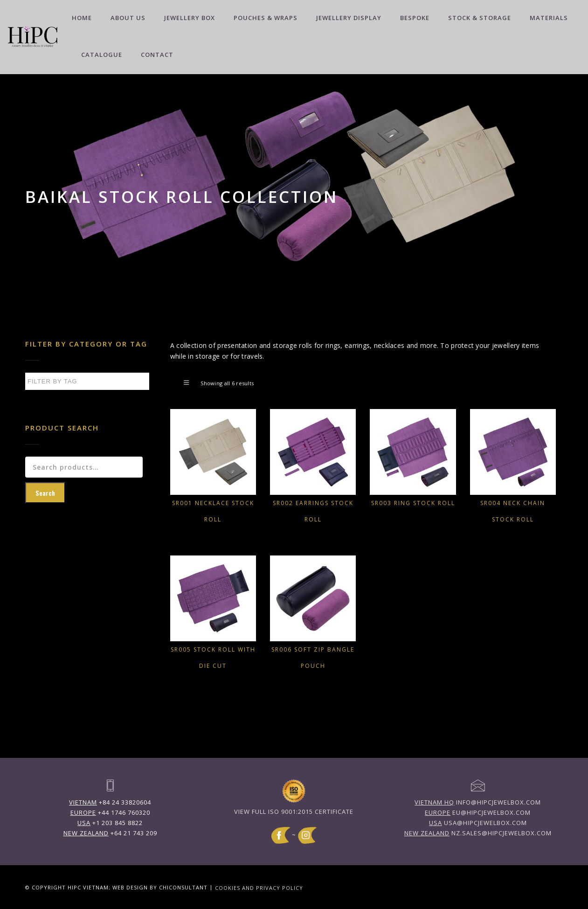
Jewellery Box (190, 18)
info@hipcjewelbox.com (478, 802)
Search (45, 493)
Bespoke (415, 18)
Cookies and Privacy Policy (259, 887)
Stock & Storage (480, 18)
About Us (128, 18)
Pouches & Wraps (266, 18)
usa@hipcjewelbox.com (478, 823)
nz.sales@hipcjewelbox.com (478, 833)
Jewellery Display (349, 18)
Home (82, 18)
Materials (549, 18)
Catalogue (102, 55)
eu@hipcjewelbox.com (478, 812)
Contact (157, 55)
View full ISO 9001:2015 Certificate (294, 812)
